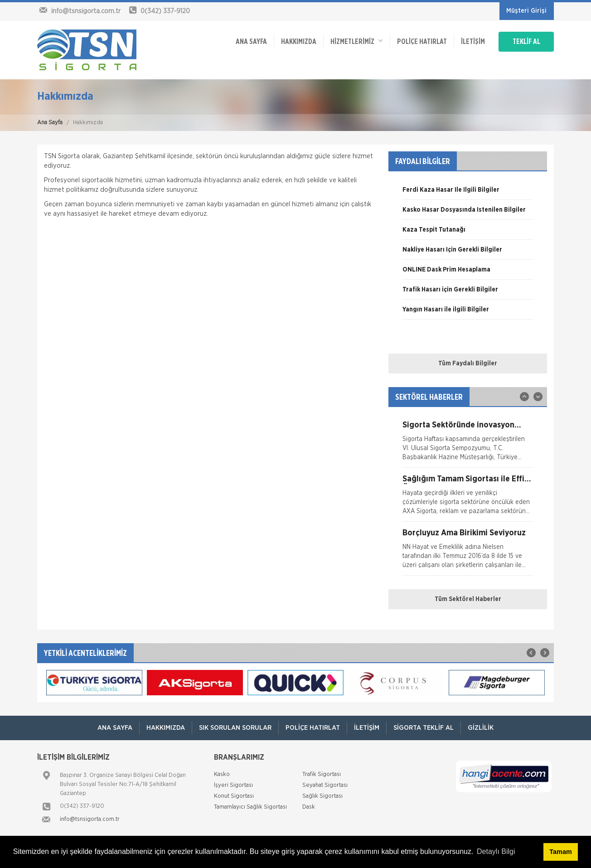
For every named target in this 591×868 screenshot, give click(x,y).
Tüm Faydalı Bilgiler (468, 364)
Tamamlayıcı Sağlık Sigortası (250, 807)
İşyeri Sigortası (233, 785)
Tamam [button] (560, 852)
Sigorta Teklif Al (424, 728)
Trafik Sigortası (322, 774)
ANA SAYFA (251, 42)
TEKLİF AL (526, 42)
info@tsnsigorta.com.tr (90, 819)
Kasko (222, 774)
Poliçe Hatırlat (422, 42)
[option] (468, 193)
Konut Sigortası (234, 796)
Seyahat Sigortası (325, 785)
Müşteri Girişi (526, 11)
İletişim (473, 42)
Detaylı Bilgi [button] (496, 851)
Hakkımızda (299, 42)
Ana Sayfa (50, 123)
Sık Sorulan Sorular (235, 728)
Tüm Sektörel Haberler (468, 599)
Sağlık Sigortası (322, 796)
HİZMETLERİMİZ (357, 41)
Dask (309, 807)
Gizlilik (481, 728)
